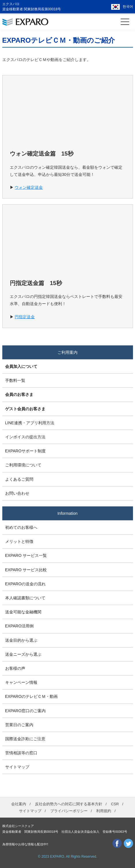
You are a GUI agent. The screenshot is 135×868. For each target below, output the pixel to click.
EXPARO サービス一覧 (26, 555)
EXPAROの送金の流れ (25, 584)
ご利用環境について (23, 465)
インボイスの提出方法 (25, 437)
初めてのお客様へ (21, 527)
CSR (115, 804)
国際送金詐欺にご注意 (25, 739)
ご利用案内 (67, 352)
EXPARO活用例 (19, 626)
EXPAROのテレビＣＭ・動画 (31, 696)
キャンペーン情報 (21, 682)
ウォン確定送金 (29, 187)
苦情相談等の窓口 (21, 753)
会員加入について (21, 366)
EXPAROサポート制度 (25, 451)
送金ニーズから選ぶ (23, 654)
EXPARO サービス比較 (26, 570)
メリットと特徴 (19, 541)
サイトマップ (17, 767)
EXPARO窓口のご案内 (25, 711)
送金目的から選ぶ (21, 640)
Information (67, 513)
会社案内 (19, 804)
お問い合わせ (17, 493)
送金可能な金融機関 (23, 612)
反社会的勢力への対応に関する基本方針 (69, 804)
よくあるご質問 (19, 479)
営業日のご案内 (19, 725)
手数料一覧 (15, 380)
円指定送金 (25, 317)
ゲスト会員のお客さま (25, 409)
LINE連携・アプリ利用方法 (30, 423)
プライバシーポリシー (69, 811)
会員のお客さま (19, 394)
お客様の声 (15, 668)
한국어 (128, 7)
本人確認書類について (25, 598)
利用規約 (104, 811)
